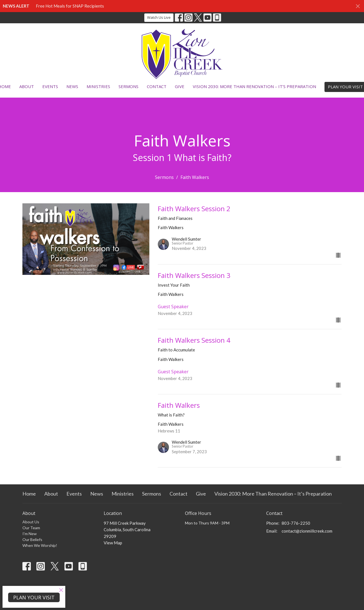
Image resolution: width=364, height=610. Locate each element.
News (72, 86)
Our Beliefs (32, 539)
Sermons (128, 86)
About (27, 86)
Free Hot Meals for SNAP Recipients (70, 6)
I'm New (30, 534)
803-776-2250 (296, 523)
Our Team (31, 528)
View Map (113, 543)
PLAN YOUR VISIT (34, 597)
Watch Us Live (159, 17)
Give (180, 86)
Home (29, 494)
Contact (157, 86)
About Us (31, 522)
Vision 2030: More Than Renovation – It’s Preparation (254, 86)
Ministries (98, 86)
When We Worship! (40, 545)
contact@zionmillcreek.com (307, 531)
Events (50, 86)
